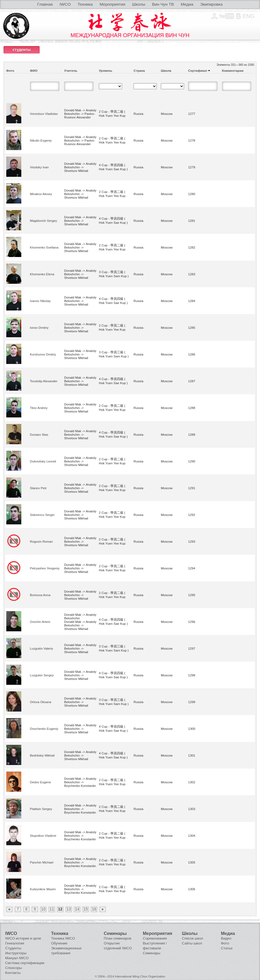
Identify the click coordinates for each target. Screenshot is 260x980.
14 (77, 909)
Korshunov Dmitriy (43, 354)
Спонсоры (14, 968)
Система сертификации (25, 963)
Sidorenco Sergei (42, 515)
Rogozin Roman (42, 541)
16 (94, 909)
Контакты (13, 973)
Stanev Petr (38, 488)
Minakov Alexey (41, 194)
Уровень (106, 71)
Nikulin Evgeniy (41, 140)
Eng (249, 16)
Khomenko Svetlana (44, 247)
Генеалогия (15, 943)
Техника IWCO (63, 938)
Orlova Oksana (41, 702)
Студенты (13, 948)
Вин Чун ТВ (163, 4)
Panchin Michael (42, 862)
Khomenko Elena (42, 274)
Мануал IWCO (17, 958)
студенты (22, 50)
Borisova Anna (40, 595)
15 (86, 909)
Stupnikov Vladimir (43, 836)
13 (69, 909)
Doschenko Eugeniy (44, 729)
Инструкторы (16, 953)
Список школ (193, 938)
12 (60, 909)
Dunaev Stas (39, 434)
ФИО (34, 71)
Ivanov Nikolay (40, 301)
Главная (45, 4)
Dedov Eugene (41, 782)
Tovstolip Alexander (44, 381)
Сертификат (198, 71)
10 (43, 909)
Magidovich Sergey (44, 221)
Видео (226, 938)
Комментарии (233, 71)
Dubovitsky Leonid (43, 461)
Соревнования (155, 938)
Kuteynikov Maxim (43, 889)
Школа (166, 71)
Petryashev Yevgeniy (45, 568)
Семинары (152, 953)
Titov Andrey (39, 408)
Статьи (227, 948)
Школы (139, 4)
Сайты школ (192, 943)
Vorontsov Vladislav (44, 114)
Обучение (59, 943)
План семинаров (118, 938)
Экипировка (211, 4)
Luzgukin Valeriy (42, 648)
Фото (10, 71)
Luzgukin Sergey (42, 675)
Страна (139, 71)
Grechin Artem (40, 622)
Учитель (71, 71)
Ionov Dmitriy (39, 328)
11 (52, 909)
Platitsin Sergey (41, 809)
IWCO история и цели (23, 938)
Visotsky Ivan (39, 167)
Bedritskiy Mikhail (42, 755)
